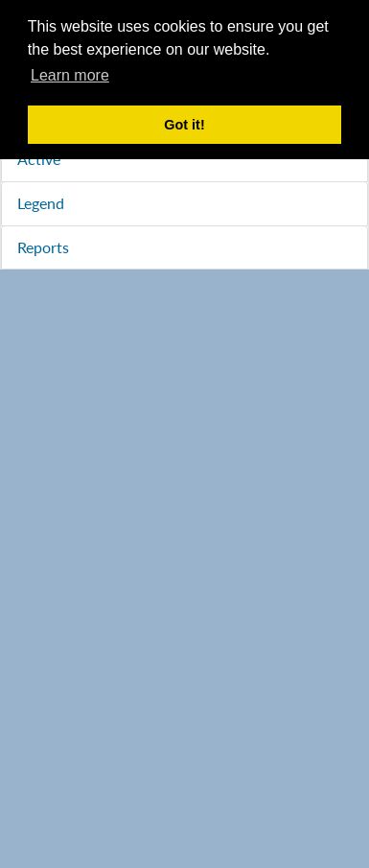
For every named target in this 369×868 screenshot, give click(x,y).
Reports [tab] (43, 247)
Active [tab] (39, 159)
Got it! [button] (184, 125)
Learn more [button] (70, 75)
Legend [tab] (41, 203)
